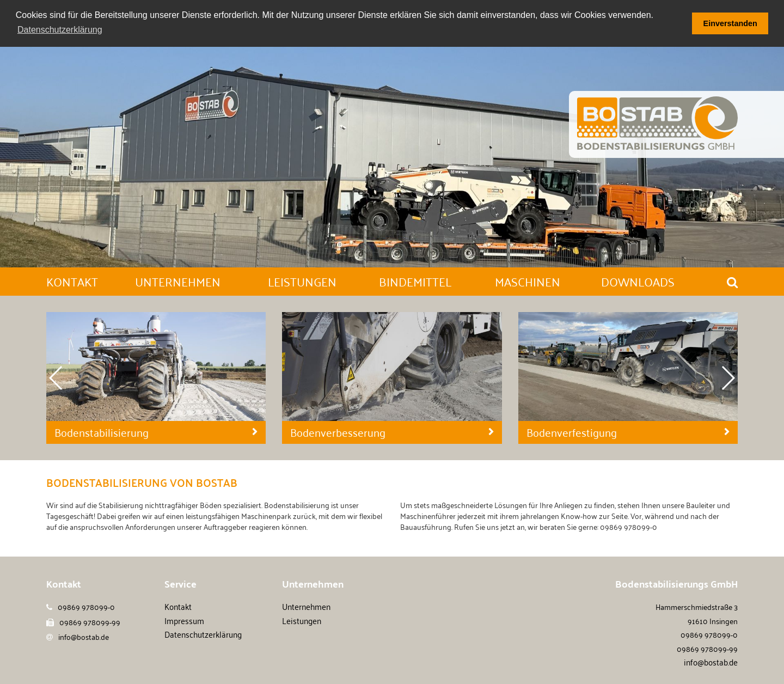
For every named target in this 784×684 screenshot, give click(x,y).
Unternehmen (306, 606)
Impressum (184, 620)
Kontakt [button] (72, 281)
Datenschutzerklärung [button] (60, 30)
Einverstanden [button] (730, 23)
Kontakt (178, 606)
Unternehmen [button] (178, 281)
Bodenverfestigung (572, 432)
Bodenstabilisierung (102, 432)
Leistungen (302, 620)
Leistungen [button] (302, 281)
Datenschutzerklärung (203, 634)
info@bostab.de (84, 636)
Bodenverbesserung (338, 432)
